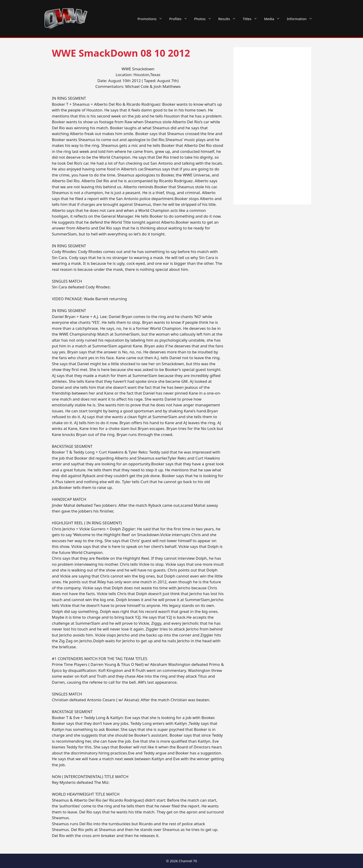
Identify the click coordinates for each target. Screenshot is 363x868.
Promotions (152, 19)
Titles (252, 19)
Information (301, 19)
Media (274, 19)
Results (229, 19)
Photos (205, 19)
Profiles (180, 19)
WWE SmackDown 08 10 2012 (121, 53)
